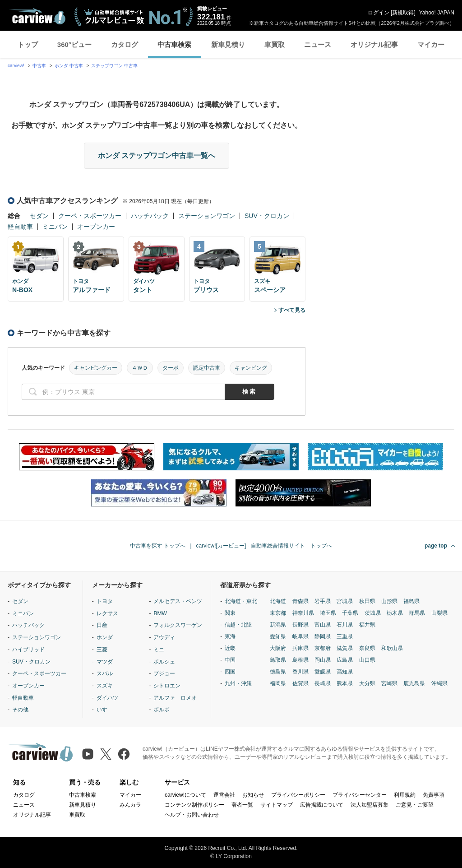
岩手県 (323, 601)
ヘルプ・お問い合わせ (192, 815)
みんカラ (130, 805)
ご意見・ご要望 (415, 805)
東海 (230, 636)
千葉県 (350, 613)
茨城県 (373, 613)
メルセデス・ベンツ (178, 601)
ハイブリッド (28, 650)
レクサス (107, 613)
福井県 (367, 625)
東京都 (278, 613)
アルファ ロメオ (175, 698)
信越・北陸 (238, 625)
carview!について (185, 795)
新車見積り (228, 44)
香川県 (300, 672)
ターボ (171, 368)
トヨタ (105, 601)
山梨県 (439, 613)
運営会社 (224, 795)
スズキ (105, 686)
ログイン (379, 13)
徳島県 (278, 672)
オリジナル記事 (374, 44)
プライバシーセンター (360, 795)
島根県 (300, 660)
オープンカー (96, 227)
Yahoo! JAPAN (437, 13)
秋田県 (367, 601)
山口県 (367, 660)
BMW (160, 613)
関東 (230, 613)
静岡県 (323, 636)
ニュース (318, 44)
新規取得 (403, 13)
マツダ (105, 662)
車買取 (275, 44)
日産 (102, 625)
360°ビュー (74, 44)
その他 (20, 710)
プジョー (164, 673)
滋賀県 (345, 648)
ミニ (159, 650)
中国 (230, 660)
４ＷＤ (140, 368)
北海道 (278, 601)
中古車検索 (174, 44)
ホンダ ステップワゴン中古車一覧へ (157, 155)
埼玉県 (328, 613)
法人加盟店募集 (370, 805)
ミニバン (55, 227)
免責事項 (434, 795)
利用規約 (405, 795)
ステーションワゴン (207, 216)
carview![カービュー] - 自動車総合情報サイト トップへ (264, 546)
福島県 (411, 601)
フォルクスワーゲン (178, 625)
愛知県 (278, 636)
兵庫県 (300, 648)
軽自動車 (20, 227)
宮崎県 (389, 683)
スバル (105, 673)
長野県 (300, 625)
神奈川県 (303, 613)
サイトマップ (277, 805)
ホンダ (105, 637)
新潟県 (278, 625)
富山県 (323, 625)
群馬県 (417, 613)
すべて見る (292, 310)
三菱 (102, 650)
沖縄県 (439, 683)
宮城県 (345, 601)
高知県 (345, 672)
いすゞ (105, 710)
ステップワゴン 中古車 (114, 66)
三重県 (345, 636)
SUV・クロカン (267, 216)
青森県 (300, 601)
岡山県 (323, 660)
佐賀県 (300, 683)
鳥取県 (278, 660)
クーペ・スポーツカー (90, 216)
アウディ (164, 637)
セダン (39, 216)
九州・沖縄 (238, 683)
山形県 (389, 601)
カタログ (125, 44)
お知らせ (253, 795)
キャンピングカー (96, 368)
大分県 (367, 683)
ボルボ (162, 710)
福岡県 (278, 683)
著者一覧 (242, 805)
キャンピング (251, 368)
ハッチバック (150, 216)
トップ (28, 44)
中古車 (39, 66)
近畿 (230, 648)
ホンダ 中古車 (69, 66)
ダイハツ (107, 698)
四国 (230, 672)
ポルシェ (164, 662)
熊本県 (345, 683)
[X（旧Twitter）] (106, 754)
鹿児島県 (414, 683)
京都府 (323, 648)
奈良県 (367, 648)
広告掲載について (322, 805)
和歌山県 (392, 648)
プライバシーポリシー (298, 795)
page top (436, 546)
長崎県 (323, 683)
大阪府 (278, 648)
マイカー (431, 44)
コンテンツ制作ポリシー (194, 805)
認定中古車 (207, 368)
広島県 (345, 660)
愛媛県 (323, 672)
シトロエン (167, 686)
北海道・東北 (241, 601)
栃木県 (395, 613)
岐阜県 (300, 636)
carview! (16, 66)
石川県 (345, 625)
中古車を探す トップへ (158, 546)
